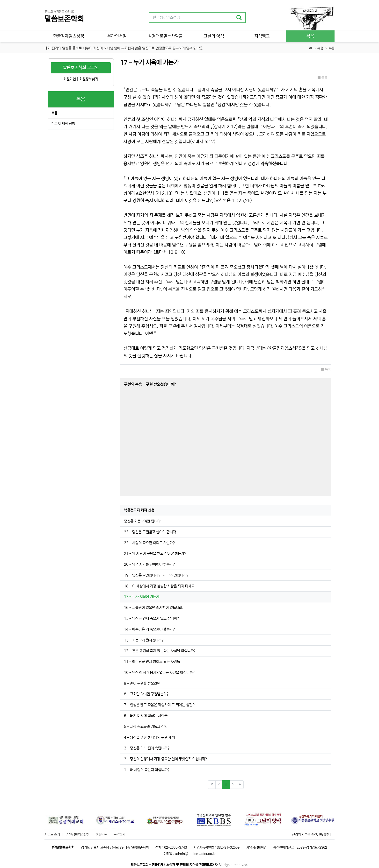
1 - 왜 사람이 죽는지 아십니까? (147, 770)
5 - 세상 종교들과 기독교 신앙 (146, 727)
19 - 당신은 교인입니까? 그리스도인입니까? (156, 575)
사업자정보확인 (256, 847)
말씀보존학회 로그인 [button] (81, 68)
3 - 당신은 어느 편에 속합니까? (147, 748)
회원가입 (70, 79)
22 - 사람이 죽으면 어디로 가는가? (149, 543)
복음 (320, 48)
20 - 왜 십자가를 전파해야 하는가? (149, 564)
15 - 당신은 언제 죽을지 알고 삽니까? (151, 618)
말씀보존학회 (64, 19)
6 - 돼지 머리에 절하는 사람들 (146, 716)
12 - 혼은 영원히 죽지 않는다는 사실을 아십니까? (160, 651)
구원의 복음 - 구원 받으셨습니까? (150, 384)
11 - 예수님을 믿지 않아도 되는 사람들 (152, 662)
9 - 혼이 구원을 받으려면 (142, 683)
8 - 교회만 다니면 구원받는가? (146, 694)
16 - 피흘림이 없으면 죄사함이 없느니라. (154, 608)
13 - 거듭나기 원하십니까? (144, 640)
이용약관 (102, 834)
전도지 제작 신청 (63, 124)
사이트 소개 (52, 834)
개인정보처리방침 (78, 834)
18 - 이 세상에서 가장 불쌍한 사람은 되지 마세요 (159, 586)
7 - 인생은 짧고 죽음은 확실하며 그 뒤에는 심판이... (161, 705)
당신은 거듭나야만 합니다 (142, 521)
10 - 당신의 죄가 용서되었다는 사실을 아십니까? (159, 673)
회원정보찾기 (89, 79)
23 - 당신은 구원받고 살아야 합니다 (150, 532)
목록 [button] (322, 78)
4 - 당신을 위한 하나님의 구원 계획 (149, 737)
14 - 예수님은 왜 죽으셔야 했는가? (149, 629)
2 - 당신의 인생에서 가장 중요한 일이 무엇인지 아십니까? (165, 759)
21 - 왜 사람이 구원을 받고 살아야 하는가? (155, 554)
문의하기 (119, 834)
